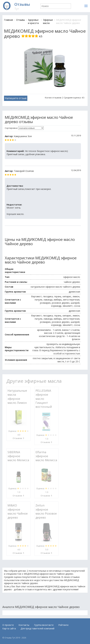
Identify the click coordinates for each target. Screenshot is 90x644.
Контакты (24, 625)
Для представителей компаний (37, 628)
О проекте (8, 625)
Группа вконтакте (44, 625)
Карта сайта (9, 628)
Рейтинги (63, 625)
